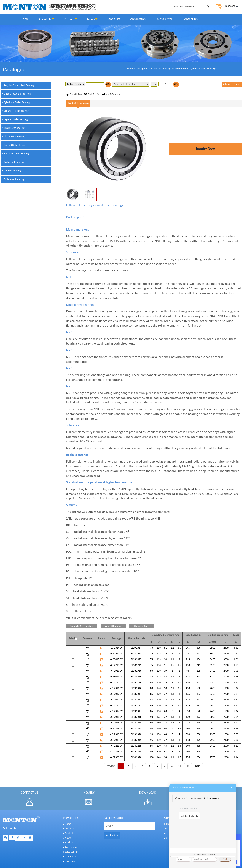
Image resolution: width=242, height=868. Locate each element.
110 (159, 671)
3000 (226, 659)
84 (188, 671)
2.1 (172, 648)
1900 (226, 688)
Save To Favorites (113, 94)
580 (188, 752)
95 (152, 740)
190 (188, 665)
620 (199, 711)
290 (188, 729)
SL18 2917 (136, 694)
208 (188, 723)
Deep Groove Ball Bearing (17, 94)
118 (188, 740)
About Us (46, 19)
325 (199, 706)
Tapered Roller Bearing (16, 120)
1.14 (236, 757)
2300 (213, 734)
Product (70, 19)
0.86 (236, 740)
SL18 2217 (136, 706)
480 (188, 688)
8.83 (236, 734)
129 (199, 671)
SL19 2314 (136, 648)
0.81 (236, 694)
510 (188, 711)
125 (159, 677)
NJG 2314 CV (116, 648)
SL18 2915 (136, 654)
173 (188, 677)
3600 (213, 654)
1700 (226, 711)
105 (159, 654)
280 (199, 723)
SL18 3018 (136, 723)
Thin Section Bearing (14, 137)
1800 (226, 734)
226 (188, 683)
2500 (226, 683)
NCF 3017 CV (116, 700)
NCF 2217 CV (116, 706)
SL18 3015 (136, 659)
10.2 (236, 752)
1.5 (172, 665)
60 (165, 711)
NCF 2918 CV (116, 717)
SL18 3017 (136, 700)
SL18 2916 (136, 671)
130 (159, 665)
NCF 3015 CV (116, 659)
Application (138, 19)
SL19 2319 (136, 752)
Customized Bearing (160, 69)
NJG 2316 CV (116, 688)
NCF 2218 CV (116, 729)
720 (199, 752)
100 (152, 757)
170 (159, 688)
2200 (213, 752)
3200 (213, 665)
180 (159, 711)
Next (198, 766)
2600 (213, 688)
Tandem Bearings (13, 171)
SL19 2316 (136, 688)
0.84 (236, 717)
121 (199, 654)
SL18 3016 (136, 677)
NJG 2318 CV (116, 734)
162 (199, 694)
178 (188, 700)
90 (152, 717)
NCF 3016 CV (116, 677)
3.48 (236, 729)
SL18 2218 (136, 729)
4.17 (236, 746)
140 (159, 683)
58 (165, 688)
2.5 (179, 729)
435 (199, 746)
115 (159, 659)
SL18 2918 (136, 717)
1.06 (236, 659)
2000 (226, 746)
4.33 (236, 648)
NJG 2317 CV (116, 711)
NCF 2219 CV (116, 746)
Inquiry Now (205, 149)
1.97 (236, 723)
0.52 (236, 654)
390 (199, 648)
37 (165, 723)
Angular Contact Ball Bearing (19, 85)
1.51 (236, 700)
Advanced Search (232, 84)
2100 (226, 729)
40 (165, 729)
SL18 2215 (136, 665)
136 (188, 757)
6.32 (236, 688)
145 (188, 659)
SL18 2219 (136, 746)
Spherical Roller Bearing (16, 111)
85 (152, 694)
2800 (226, 700)
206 (199, 757)
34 (165, 677)
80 (152, 671)
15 (188, 766)
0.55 (236, 671)
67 (165, 752)
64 (165, 734)
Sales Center (164, 19)
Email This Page (94, 94)
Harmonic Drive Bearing (16, 154)
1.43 (236, 677)
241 (199, 665)
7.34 (236, 711)
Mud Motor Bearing (14, 128)
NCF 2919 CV (116, 740)
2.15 (236, 683)
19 (165, 654)
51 (165, 648)
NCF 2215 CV (116, 665)
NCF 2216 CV (116, 683)
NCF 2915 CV (116, 654)
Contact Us (190, 19)
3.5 (179, 648)
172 (199, 717)
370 (199, 729)
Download (70, 861)
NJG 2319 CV (116, 752)
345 (188, 648)
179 (199, 740)
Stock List (114, 19)
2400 (226, 648)
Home (25, 19)
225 (199, 677)
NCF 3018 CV (116, 723)
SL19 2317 (136, 711)
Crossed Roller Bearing (15, 145)
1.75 (236, 665)
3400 (213, 659)
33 (165, 683)
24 (165, 757)
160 (159, 729)
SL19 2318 (136, 734)
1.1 (172, 659)
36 (165, 706)
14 (179, 766)
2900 (213, 648)
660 (199, 734)
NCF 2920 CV (116, 757)
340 (188, 746)
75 (152, 654)
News (92, 19)
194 (199, 659)
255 (188, 706)
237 (199, 700)
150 (159, 648)
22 (165, 694)
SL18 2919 (136, 740)
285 (199, 683)
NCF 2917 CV (116, 694)
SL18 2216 (136, 683)
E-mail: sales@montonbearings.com (183, 824)
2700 (226, 665)
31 (165, 665)
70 (152, 648)
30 (165, 659)
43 (165, 746)
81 (188, 654)
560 (199, 688)
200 (159, 752)
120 (159, 694)
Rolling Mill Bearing (14, 162)
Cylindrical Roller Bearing (17, 102)
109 (188, 717)
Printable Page (76, 94)
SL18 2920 (136, 757)
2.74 (236, 706)
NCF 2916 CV (116, 671)
